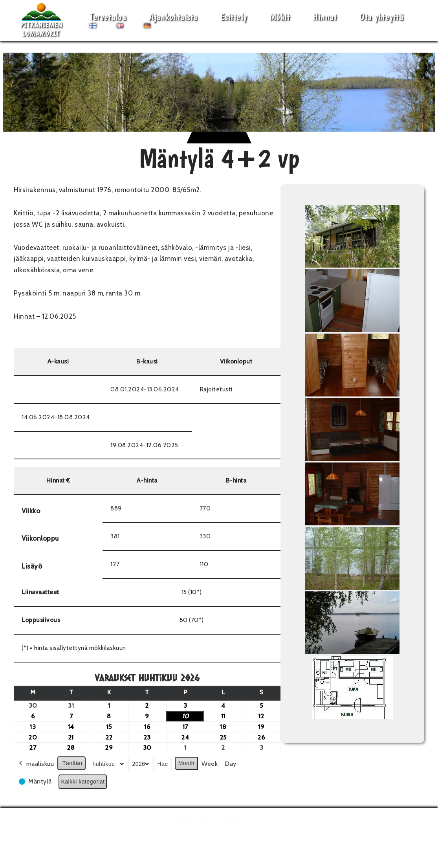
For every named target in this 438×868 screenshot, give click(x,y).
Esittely (234, 17)
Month (186, 763)
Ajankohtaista (173, 17)
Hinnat (325, 17)
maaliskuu (36, 764)
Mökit (280, 17)
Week (210, 764)
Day (231, 764)
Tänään (72, 763)
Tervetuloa (108, 17)
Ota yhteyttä (381, 17)
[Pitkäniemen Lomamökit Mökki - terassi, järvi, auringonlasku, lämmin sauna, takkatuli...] (41, 20)
